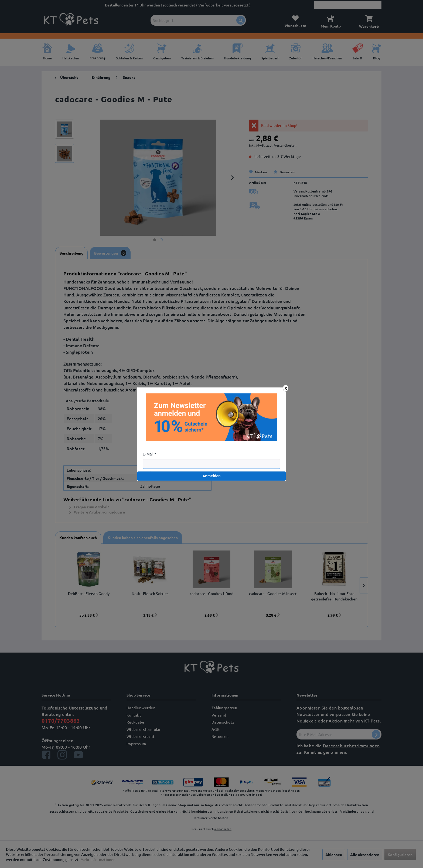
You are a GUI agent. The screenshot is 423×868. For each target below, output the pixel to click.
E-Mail (148, 454)
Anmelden (211, 476)
